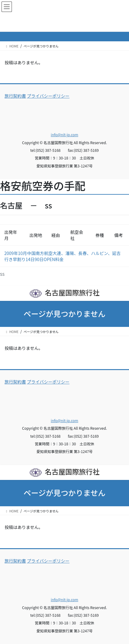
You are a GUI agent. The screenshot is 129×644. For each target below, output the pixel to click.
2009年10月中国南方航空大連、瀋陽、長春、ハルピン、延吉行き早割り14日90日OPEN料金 (63, 256)
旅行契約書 (15, 96)
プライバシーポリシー (48, 96)
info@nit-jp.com (65, 135)
